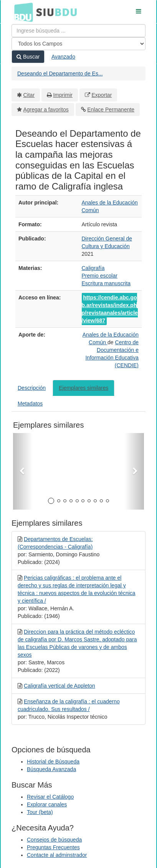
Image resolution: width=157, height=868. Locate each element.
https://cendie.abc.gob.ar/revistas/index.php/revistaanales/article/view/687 (110, 309)
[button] (23, 471)
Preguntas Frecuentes (53, 847)
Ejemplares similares (83, 388)
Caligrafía (93, 268)
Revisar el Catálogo (50, 797)
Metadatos (30, 404)
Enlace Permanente (111, 110)
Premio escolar (100, 276)
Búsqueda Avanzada (51, 769)
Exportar (102, 95)
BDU (21, 12)
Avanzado (63, 57)
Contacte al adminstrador (57, 855)
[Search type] (78, 44)
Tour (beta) (40, 812)
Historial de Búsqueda (53, 762)
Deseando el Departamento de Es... (60, 74)
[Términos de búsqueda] (78, 31)
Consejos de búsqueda (54, 840)
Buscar (28, 57)
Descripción (32, 388)
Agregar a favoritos (46, 110)
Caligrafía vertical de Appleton (59, 686)
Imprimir (63, 95)
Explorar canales (47, 804)
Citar (29, 95)
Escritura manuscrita (106, 283)
